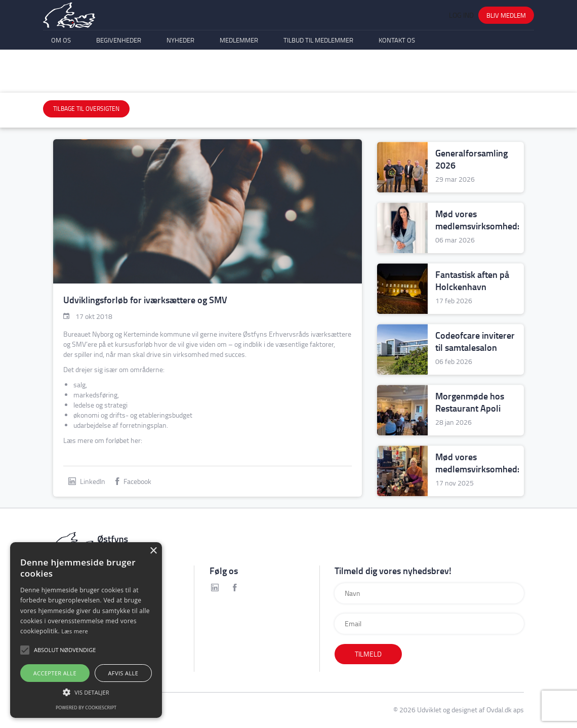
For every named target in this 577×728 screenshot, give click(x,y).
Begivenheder (119, 74)
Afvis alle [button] (123, 673)
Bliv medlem (506, 28)
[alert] (86, 630)
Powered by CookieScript (86, 707)
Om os (61, 74)
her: (136, 440)
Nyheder (180, 74)
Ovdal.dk (499, 710)
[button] (86, 692)
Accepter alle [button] (55, 673)
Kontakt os (397, 74)
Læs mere (75, 631)
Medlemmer (239, 74)
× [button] (153, 551)
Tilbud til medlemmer (318, 74)
